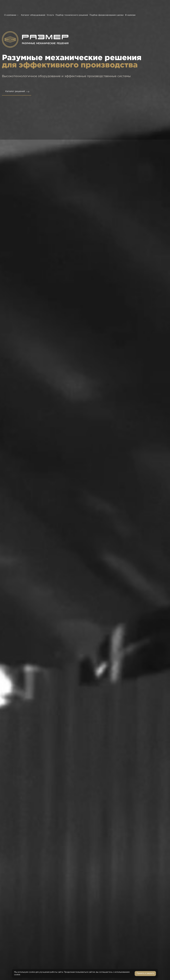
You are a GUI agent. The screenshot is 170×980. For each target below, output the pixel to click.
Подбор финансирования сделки (107, 15)
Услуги (50, 15)
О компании (12, 15)
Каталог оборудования (33, 15)
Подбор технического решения (72, 15)
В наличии (130, 15)
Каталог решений (15, 91)
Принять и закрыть (145, 973)
